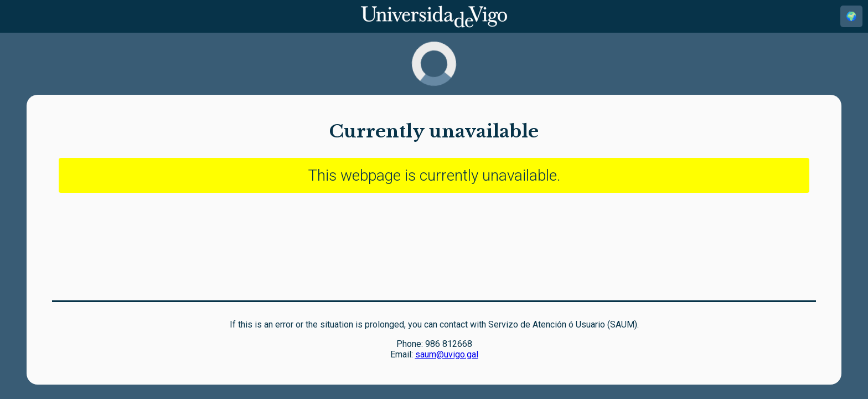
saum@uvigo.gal (447, 354)
